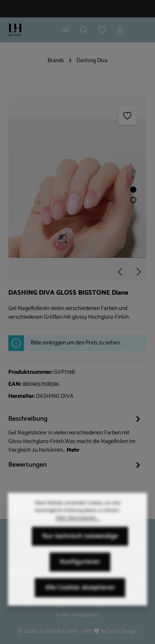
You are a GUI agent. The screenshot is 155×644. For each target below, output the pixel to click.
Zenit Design (122, 631)
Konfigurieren (80, 571)
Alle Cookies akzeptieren (80, 597)
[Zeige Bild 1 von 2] (133, 190)
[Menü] (66, 30)
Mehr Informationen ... (78, 528)
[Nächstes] (138, 272)
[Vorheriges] (121, 272)
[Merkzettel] (102, 30)
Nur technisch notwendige (80, 546)
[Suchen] (84, 30)
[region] (77, 188)
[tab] (75, 434)
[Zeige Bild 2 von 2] (133, 200)
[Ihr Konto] (120, 30)
